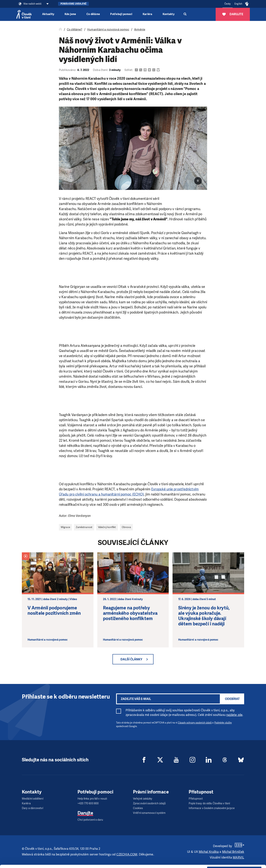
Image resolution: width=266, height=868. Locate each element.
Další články (131, 659)
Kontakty (169, 14)
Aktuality (48, 14)
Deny (234, 859)
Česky (228, 4)
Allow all (234, 840)
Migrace (65, 527)
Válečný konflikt (107, 527)
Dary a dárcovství (32, 808)
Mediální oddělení (33, 799)
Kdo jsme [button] (70, 14)
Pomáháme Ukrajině (73, 4)
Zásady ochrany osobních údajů (195, 723)
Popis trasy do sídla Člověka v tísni (209, 803)
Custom (234, 849)
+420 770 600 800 (88, 803)
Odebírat (232, 699)
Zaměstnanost (84, 527)
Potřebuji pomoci (121, 14)
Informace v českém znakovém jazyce (212, 808)
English (238, 4)
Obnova (126, 527)
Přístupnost (196, 799)
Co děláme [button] (93, 14)
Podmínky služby (223, 723)
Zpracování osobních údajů (149, 803)
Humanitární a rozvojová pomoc (108, 29)
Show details (59, 863)
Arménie (140, 29)
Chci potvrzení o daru (90, 820)
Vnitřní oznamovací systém (149, 813)
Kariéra (148, 14)
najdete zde (234, 715)
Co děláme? (75, 29)
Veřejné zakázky (143, 799)
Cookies (138, 808)
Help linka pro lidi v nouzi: (92, 799)
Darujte (85, 813)
